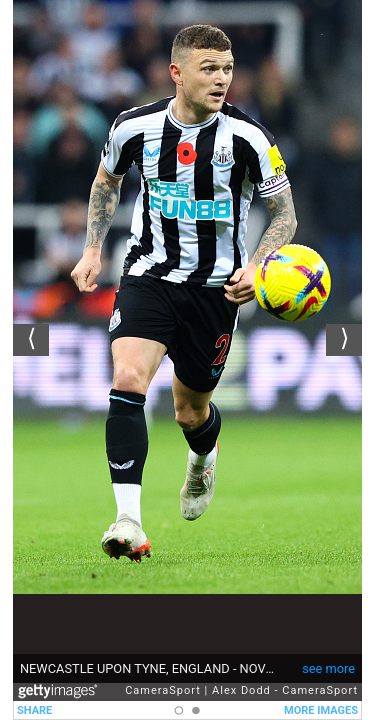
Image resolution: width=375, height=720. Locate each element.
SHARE (34, 710)
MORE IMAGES (321, 710)
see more (328, 668)
